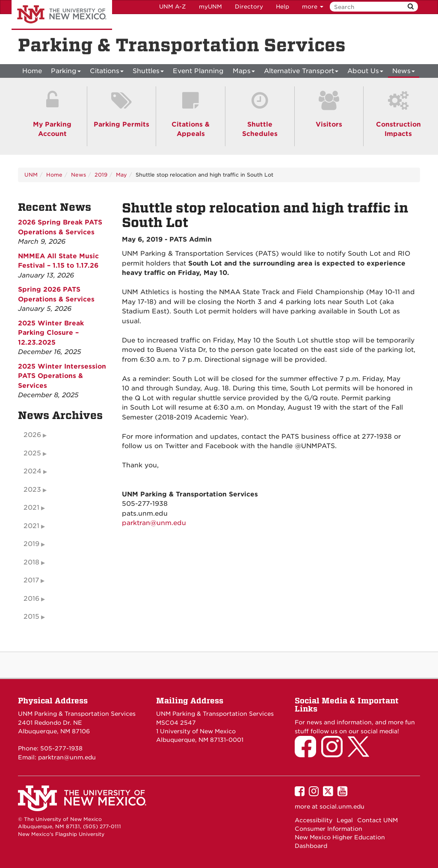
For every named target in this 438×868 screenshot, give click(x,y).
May (121, 175)
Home (32, 71)
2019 (101, 175)
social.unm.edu (342, 806)
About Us (365, 72)
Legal (345, 820)
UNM (31, 175)
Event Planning (198, 71)
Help (283, 7)
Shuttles (148, 72)
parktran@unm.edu (154, 523)
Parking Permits (121, 124)
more (313, 7)
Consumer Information (328, 829)
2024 (33, 471)
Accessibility (314, 820)
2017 (31, 580)
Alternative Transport (301, 72)
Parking (66, 72)
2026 (32, 435)
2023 (32, 490)
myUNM (210, 7)
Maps (244, 72)
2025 (32, 453)
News (404, 72)
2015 (31, 617)
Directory (249, 7)
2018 (31, 562)
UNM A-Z (173, 7)
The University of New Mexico (62, 15)
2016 (31, 599)
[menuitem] (32, 71)
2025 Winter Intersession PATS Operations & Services (62, 376)
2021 (31, 508)
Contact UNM (377, 820)
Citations (107, 72)
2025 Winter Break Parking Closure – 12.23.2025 (51, 333)
